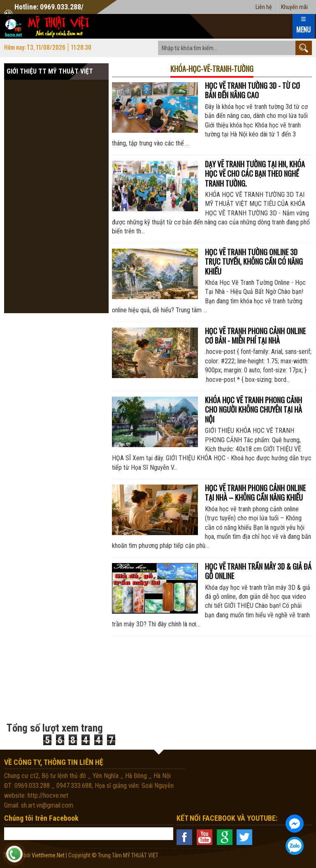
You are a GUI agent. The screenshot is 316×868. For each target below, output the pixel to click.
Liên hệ (264, 7)
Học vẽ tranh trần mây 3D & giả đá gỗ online (258, 571)
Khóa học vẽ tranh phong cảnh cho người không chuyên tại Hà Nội (253, 410)
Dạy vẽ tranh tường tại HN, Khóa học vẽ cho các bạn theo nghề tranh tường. (255, 174)
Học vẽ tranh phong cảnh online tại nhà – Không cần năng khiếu (255, 493)
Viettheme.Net (48, 855)
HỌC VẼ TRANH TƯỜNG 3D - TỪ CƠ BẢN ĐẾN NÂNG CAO (252, 90)
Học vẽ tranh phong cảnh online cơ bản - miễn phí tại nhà (255, 336)
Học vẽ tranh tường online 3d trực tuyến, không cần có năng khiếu (254, 262)
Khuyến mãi (294, 7)
